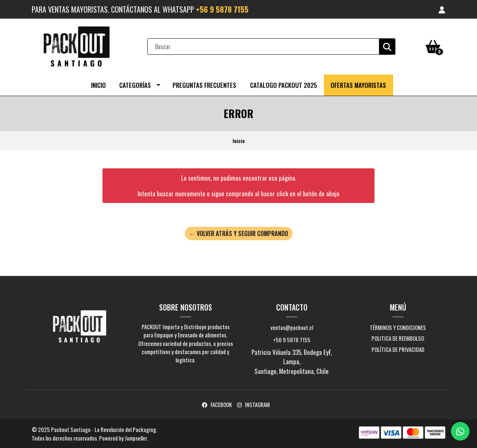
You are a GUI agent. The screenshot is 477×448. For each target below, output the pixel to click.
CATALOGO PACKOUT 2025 (284, 85)
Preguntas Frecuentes (204, 85)
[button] (442, 9)
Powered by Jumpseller (123, 438)
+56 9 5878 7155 (222, 9)
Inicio (98, 85)
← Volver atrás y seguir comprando (239, 233)
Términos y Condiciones (398, 327)
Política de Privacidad (398, 349)
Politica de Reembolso (398, 338)
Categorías (135, 85)
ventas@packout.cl (292, 327)
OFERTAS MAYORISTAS (358, 85)
